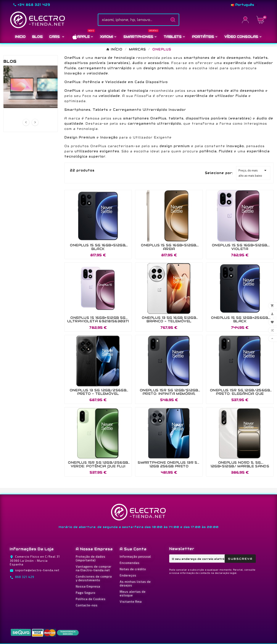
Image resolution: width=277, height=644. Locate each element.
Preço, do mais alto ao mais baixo (253, 173)
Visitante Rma (131, 601)
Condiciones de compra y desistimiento (94, 578)
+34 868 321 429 (34, 5)
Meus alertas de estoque (133, 593)
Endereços (128, 575)
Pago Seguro (86, 593)
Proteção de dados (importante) (91, 558)
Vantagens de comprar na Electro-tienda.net (94, 568)
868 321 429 (25, 577)
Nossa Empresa (88, 586)
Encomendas (130, 563)
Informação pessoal (135, 556)
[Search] (173, 20)
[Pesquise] (133, 20)
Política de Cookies (91, 599)
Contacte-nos (87, 605)
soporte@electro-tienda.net (37, 570)
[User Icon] (247, 20)
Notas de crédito (133, 569)
